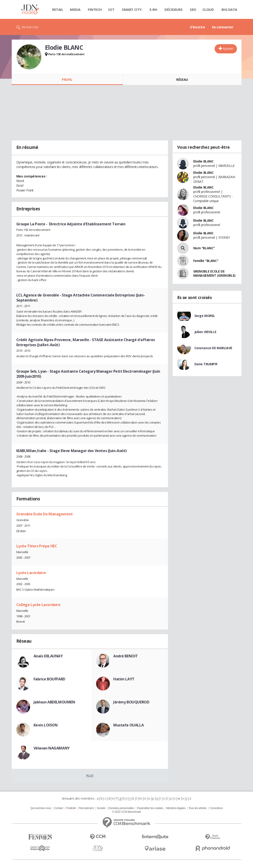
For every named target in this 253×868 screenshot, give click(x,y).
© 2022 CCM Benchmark (126, 812)
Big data (229, 9)
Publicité (71, 808)
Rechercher (30, 27)
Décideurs (173, 9)
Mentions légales (176, 808)
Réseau (182, 80)
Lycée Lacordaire (31, 573)
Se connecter (223, 27)
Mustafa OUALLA (128, 725)
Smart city (132, 9)
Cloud (208, 9)
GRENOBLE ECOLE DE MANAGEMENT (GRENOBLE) (214, 273)
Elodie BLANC (203, 161)
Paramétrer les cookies (150, 808)
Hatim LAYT (124, 679)
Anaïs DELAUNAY (48, 656)
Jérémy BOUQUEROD (131, 702)
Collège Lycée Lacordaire (38, 605)
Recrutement (86, 808)
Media (75, 9)
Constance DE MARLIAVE (213, 348)
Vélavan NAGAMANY (52, 748)
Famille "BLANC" (206, 261)
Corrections (216, 808)
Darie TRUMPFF (206, 364)
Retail (58, 9)
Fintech (95, 9)
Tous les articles (197, 808)
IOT (111, 9)
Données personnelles (121, 808)
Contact (59, 808)
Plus (90, 775)
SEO (193, 9)
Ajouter (228, 48)
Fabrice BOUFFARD (49, 679)
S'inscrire (198, 27)
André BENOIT (126, 656)
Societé (101, 808)
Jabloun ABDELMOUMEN (54, 702)
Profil (67, 80)
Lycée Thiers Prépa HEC (37, 546)
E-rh (153, 9)
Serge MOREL (205, 316)
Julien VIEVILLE (205, 332)
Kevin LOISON (46, 725)
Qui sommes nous (41, 808)
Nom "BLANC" (204, 248)
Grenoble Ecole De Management (45, 514)
